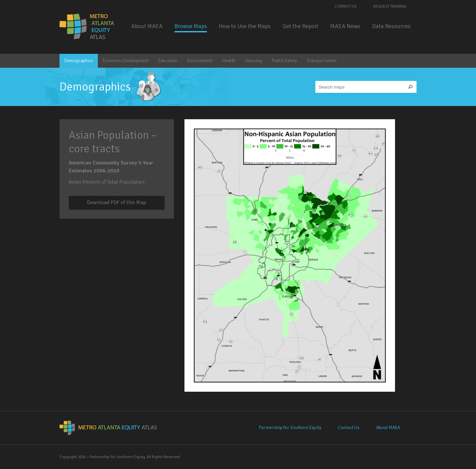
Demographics (79, 61)
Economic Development (126, 61)
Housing (254, 61)
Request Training (390, 6)
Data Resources (391, 26)
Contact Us (346, 6)
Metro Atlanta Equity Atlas (87, 26)
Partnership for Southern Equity (290, 428)
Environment (200, 61)
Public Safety (284, 61)
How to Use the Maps (245, 26)
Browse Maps (191, 26)
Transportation (322, 61)
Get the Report (300, 26)
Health (229, 61)
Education (168, 61)
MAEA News (345, 26)
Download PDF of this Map (117, 202)
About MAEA (147, 26)
